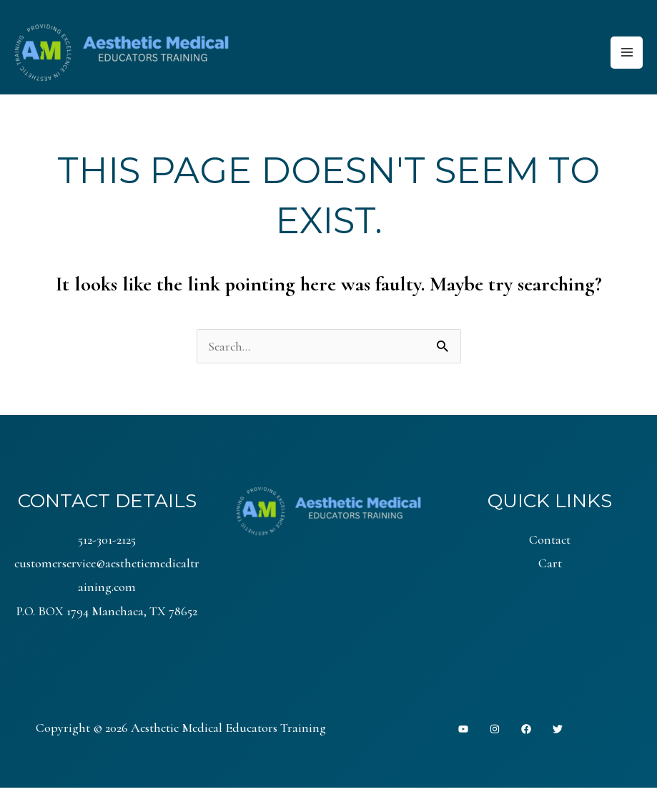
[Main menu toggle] (627, 53)
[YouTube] (463, 730)
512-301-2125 (107, 539)
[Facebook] (526, 730)
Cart (550, 563)
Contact (550, 539)
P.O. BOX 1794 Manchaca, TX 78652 (107, 611)
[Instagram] (495, 730)
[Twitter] (558, 730)
